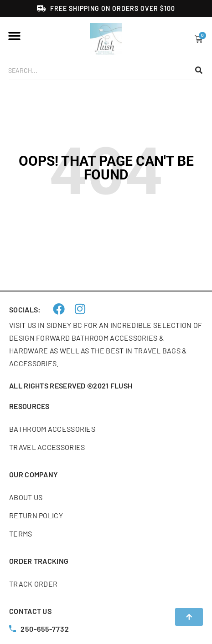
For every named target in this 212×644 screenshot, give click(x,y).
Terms (21, 534)
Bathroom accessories (52, 429)
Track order (33, 584)
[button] (15, 36)
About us (26, 497)
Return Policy (36, 515)
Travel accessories (47, 447)
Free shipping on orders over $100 (113, 8)
